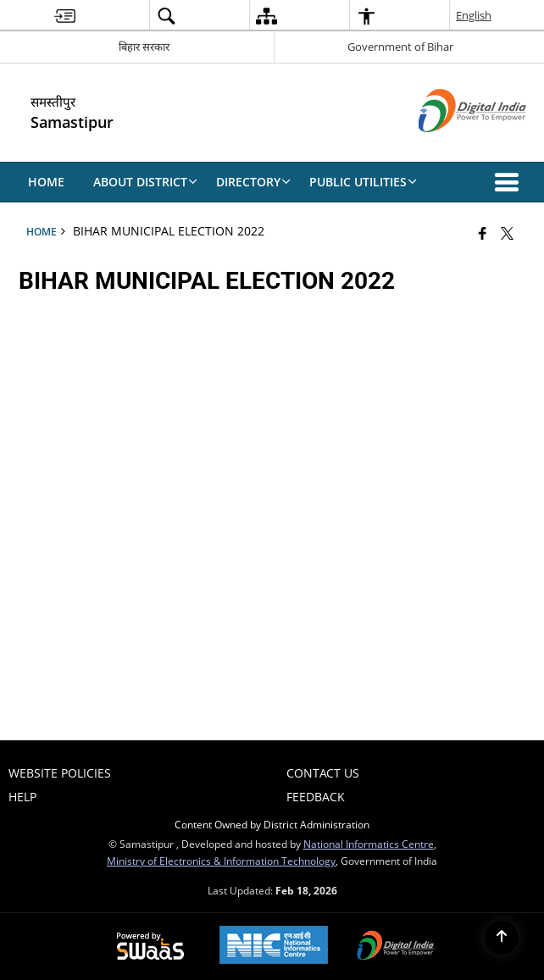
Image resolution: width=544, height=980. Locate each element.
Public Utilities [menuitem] (363, 182)
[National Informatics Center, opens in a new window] (274, 947)
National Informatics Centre (369, 844)
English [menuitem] (474, 15)
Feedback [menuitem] (316, 797)
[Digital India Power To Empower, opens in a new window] (396, 947)
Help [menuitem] (22, 797)
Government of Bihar (400, 47)
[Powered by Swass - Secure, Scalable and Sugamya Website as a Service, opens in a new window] (150, 947)
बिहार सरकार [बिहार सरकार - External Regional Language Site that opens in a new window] (144, 47)
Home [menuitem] (46, 182)
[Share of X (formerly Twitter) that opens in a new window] (507, 233)
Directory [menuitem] (253, 182)
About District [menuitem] (145, 182)
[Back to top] (502, 938)
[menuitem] (65, 16)
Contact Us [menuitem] (323, 773)
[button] (510, 182)
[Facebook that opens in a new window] (483, 233)
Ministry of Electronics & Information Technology (221, 861)
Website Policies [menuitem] (60, 773)
